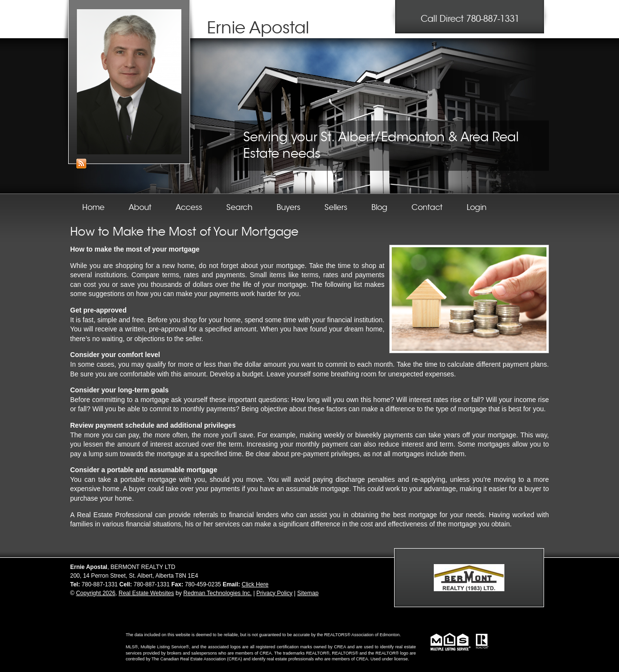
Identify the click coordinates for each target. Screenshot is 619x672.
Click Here (255, 584)
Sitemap (308, 593)
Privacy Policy (274, 593)
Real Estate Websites (146, 593)
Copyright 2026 (96, 593)
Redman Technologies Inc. (217, 593)
